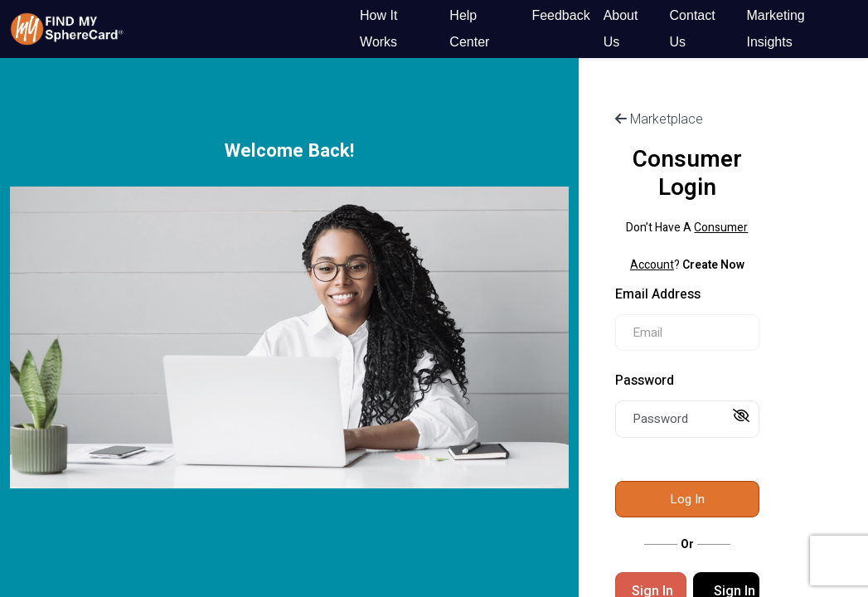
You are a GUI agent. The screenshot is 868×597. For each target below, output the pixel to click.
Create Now (713, 265)
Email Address (658, 294)
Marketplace (659, 119)
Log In (687, 499)
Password (645, 381)
